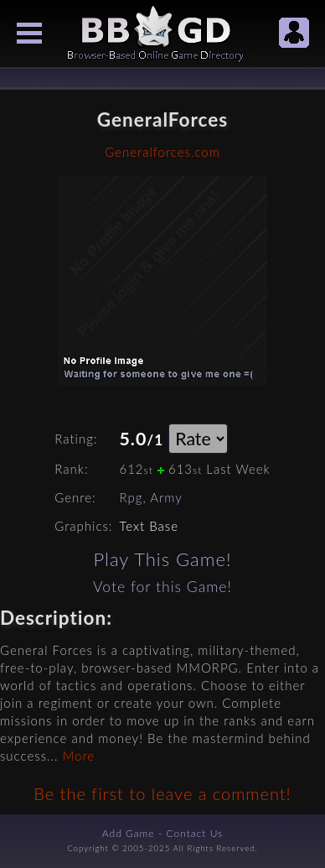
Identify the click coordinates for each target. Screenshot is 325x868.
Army (166, 497)
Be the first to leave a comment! (162, 793)
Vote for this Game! (162, 587)
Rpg (131, 497)
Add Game (129, 833)
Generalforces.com (162, 152)
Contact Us (195, 833)
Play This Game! (162, 559)
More (79, 756)
